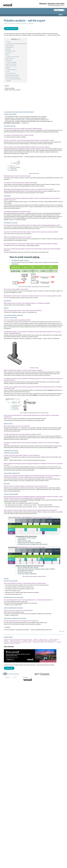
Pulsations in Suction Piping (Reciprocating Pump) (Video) (17, 642)
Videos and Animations (15, 641)
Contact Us (8, 677)
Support (8, 81)
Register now (9, 668)
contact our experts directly (54, 35)
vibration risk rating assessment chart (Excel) (49, 507)
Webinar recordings (10, 88)
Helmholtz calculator (10, 118)
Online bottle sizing (10, 121)
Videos (8, 42)
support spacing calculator (15, 460)
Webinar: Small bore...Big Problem (51, 339)
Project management (11, 70)
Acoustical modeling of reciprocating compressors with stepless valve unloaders (43, 157)
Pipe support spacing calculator (45, 505)
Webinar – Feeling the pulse (40, 639)
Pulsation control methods (12, 57)
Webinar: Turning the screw (12, 615)
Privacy (15, 677)
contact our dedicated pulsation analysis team (41, 630)
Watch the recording (11, 29)
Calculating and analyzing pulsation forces (16, 44)
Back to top (62, 631)
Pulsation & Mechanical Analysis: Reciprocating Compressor (18, 639)
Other (8, 71)
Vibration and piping (11, 62)
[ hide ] (19, 39)
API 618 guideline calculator (12, 117)
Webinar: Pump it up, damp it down (13, 605)
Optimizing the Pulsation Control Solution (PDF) (44, 642)
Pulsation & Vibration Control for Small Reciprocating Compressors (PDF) (40, 641)
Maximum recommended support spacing (15, 120)
